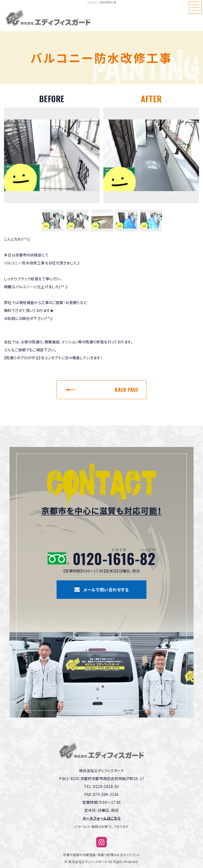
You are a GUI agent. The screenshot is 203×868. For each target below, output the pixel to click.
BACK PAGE (126, 390)
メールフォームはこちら (102, 818)
